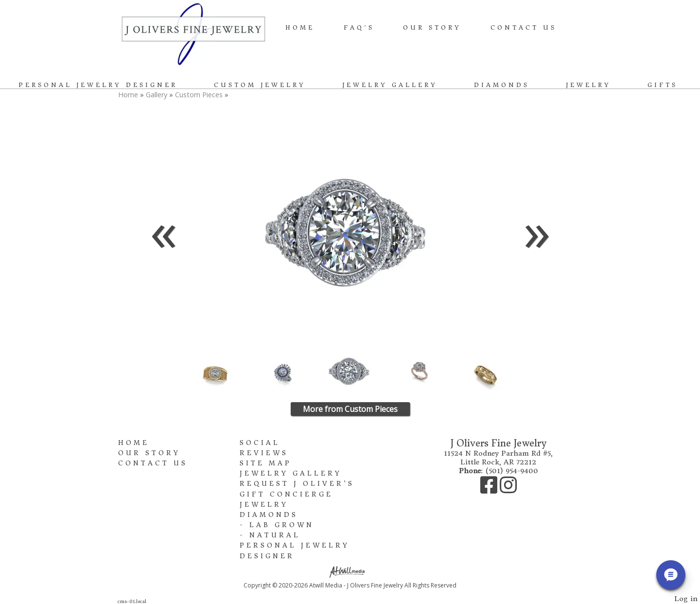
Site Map (266, 463)
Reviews (264, 453)
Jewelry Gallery (390, 85)
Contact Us (524, 27)
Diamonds (502, 85)
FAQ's (359, 27)
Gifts (663, 85)
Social (260, 443)
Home (300, 27)
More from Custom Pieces (350, 409)
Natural (275, 535)
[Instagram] (508, 490)
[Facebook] (490, 490)
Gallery (157, 95)
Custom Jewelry (260, 85)
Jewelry (588, 85)
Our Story (432, 27)
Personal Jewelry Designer (98, 85)
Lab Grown (282, 525)
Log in (686, 599)
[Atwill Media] (350, 571)
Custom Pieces (199, 95)
